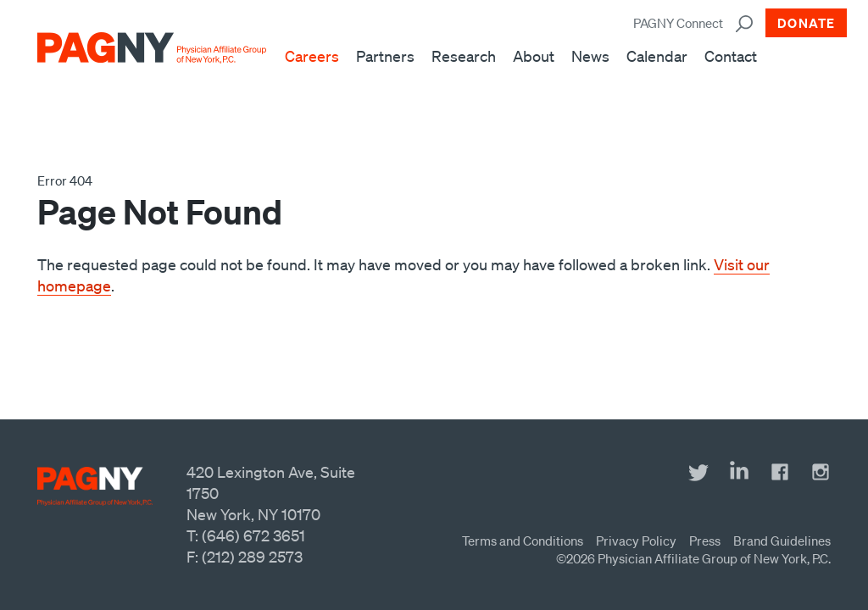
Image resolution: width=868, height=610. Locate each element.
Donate (806, 23)
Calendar (657, 56)
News (590, 56)
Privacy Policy (636, 541)
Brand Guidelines (782, 541)
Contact (731, 56)
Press (705, 541)
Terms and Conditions (523, 541)
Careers (312, 56)
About (534, 56)
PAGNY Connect (678, 23)
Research (464, 56)
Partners (385, 56)
